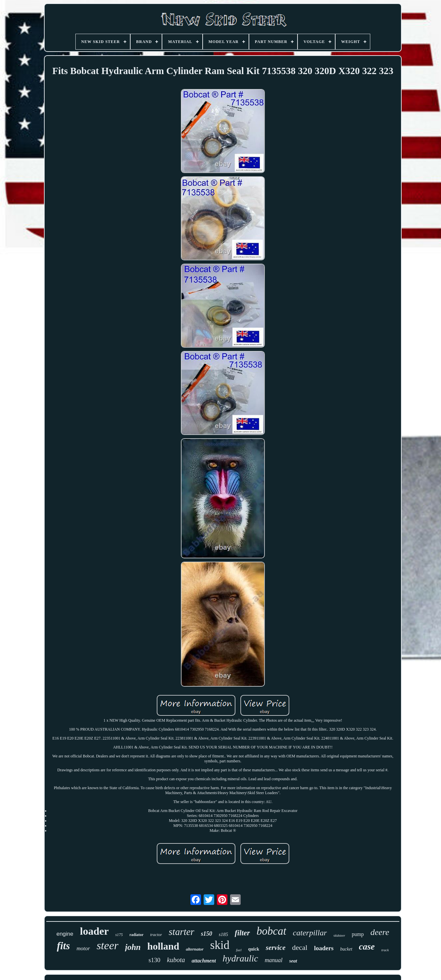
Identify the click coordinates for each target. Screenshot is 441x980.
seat (293, 961)
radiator (137, 935)
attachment (204, 961)
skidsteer (340, 936)
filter (242, 933)
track (385, 950)
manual (274, 960)
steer (107, 945)
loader (94, 931)
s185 (223, 934)
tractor (156, 935)
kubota (176, 960)
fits (63, 946)
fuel (239, 950)
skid (220, 945)
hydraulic (240, 958)
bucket (346, 949)
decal (300, 947)
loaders (324, 948)
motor (83, 948)
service (276, 948)
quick (254, 949)
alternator (195, 949)
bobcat (271, 931)
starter (181, 932)
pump (358, 934)
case (367, 947)
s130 (154, 960)
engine (65, 934)
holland (163, 946)
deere (380, 932)
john (133, 947)
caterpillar (310, 933)
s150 (207, 934)
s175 (119, 935)
